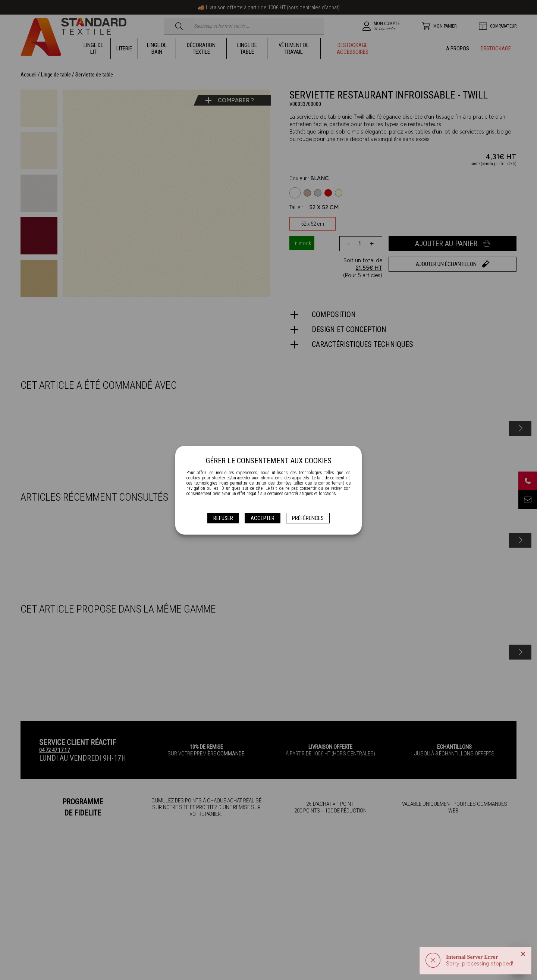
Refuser (223, 518)
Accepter (263, 518)
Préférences (308, 518)
